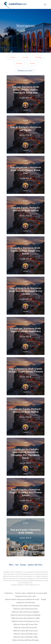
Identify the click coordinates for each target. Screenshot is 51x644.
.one (15, 5)
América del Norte (35, 565)
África (11, 565)
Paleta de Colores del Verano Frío (26, 628)
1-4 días (12, 57)
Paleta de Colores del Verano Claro (25, 625)
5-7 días (26, 57)
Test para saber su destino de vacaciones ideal (31, 593)
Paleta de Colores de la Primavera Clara (26, 621)
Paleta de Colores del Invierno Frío (25, 609)
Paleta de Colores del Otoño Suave (26, 634)
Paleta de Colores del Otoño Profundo (26, 640)
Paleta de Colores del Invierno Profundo (26, 606)
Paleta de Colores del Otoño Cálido (26, 637)
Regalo (44, 599)
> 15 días (32, 63)
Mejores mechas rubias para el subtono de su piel (22, 599)
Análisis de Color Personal (26, 603)
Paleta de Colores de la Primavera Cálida (26, 618)
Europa (23, 565)
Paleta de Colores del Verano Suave (25, 631)
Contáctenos (8, 593)
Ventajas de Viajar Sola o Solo (26, 596)
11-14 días (19, 63)
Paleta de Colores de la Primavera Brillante (26, 615)
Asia (17, 565)
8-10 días (39, 57)
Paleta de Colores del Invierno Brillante (25, 612)
